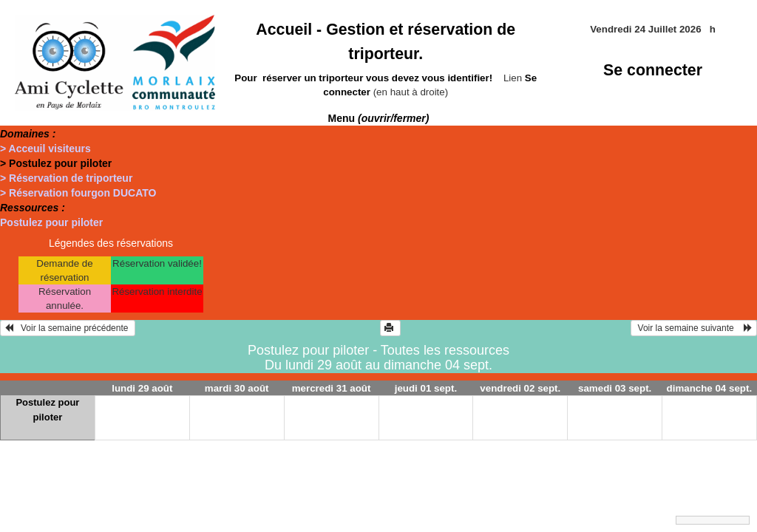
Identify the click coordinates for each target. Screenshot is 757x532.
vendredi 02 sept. (520, 388)
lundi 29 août (142, 388)
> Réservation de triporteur (66, 178)
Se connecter (653, 70)
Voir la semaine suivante (694, 328)
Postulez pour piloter (51, 222)
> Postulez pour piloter (56, 163)
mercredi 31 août (332, 388)
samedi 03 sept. (615, 388)
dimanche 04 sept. (710, 388)
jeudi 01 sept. (426, 388)
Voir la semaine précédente (68, 328)
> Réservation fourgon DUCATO (78, 193)
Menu (379, 118)
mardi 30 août (237, 388)
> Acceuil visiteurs (45, 149)
